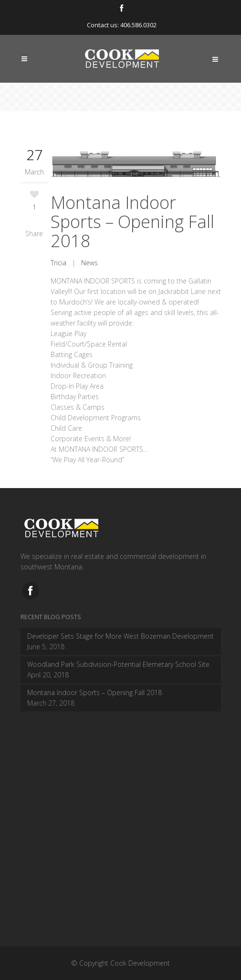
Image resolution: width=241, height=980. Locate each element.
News (89, 263)
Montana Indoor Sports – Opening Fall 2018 (132, 222)
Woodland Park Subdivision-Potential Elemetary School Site (118, 664)
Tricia (58, 263)
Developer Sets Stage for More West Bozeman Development (120, 636)
